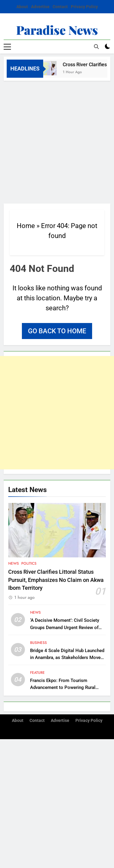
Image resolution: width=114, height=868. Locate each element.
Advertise (40, 7)
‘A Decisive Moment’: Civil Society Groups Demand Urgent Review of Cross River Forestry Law (65, 627)
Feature (37, 673)
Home (26, 226)
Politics (29, 563)
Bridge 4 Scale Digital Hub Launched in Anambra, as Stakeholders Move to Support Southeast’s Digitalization (67, 658)
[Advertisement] (57, 140)
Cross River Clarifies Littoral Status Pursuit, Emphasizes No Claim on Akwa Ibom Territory (56, 580)
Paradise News (57, 30)
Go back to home (57, 331)
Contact (60, 7)
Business (38, 643)
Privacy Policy (84, 7)
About (22, 7)
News (14, 563)
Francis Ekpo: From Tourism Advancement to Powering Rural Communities (63, 687)
